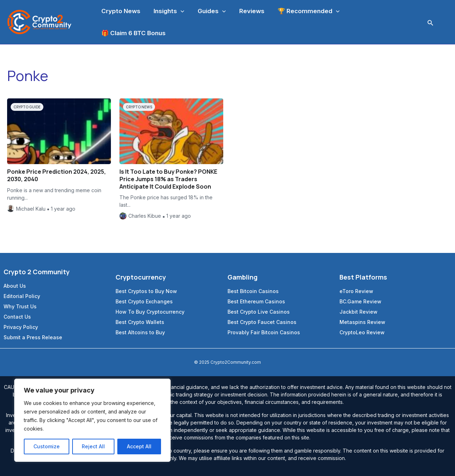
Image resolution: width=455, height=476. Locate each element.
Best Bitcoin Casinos (253, 291)
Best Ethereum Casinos (256, 301)
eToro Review (356, 291)
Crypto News (139, 107)
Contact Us (17, 317)
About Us (15, 286)
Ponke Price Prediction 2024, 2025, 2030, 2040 (57, 175)
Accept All (139, 446)
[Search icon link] (430, 22)
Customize (47, 446)
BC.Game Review (360, 301)
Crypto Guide (27, 107)
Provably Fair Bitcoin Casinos (264, 332)
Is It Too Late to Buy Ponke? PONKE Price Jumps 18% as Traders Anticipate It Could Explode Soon (168, 179)
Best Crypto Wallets (140, 322)
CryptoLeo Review (362, 332)
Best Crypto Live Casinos (259, 312)
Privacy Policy (21, 327)
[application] (179, 11)
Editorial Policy (22, 296)
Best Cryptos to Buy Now (146, 291)
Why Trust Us (20, 306)
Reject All (93, 446)
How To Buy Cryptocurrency (150, 312)
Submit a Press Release (33, 337)
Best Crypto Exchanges (144, 301)
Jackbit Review (358, 312)
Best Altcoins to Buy (140, 332)
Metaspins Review (362, 322)
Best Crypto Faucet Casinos (262, 322)
